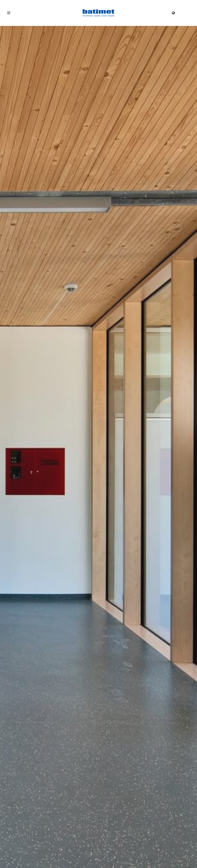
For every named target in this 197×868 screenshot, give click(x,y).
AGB (56, 854)
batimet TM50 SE (27, 528)
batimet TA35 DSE (155, 528)
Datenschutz (38, 854)
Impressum (15, 854)
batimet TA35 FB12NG (96, 528)
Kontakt (138, 401)
